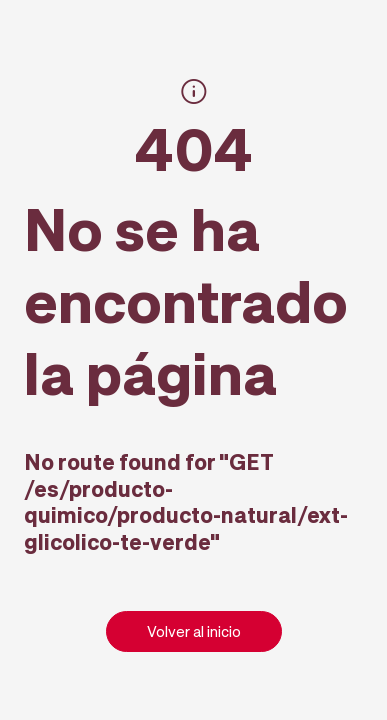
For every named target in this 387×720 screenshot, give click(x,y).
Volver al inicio (194, 631)
